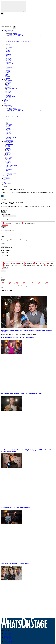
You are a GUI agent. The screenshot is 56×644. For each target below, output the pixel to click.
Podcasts (8, 77)
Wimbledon (21, 36)
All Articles (9, 66)
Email (2, 209)
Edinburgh (9, 54)
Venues (42, 36)
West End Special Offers (15, 34)
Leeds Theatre (7, 643)
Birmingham (9, 48)
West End (15, 33)
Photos (8, 78)
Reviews (8, 69)
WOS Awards (7, 102)
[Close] (1, 205)
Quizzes (8, 75)
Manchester (9, 59)
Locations (9, 32)
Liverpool (9, 58)
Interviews (9, 73)
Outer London (34, 36)
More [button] (8, 267)
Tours (39, 36)
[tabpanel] (28, 275)
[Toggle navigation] (2, 14)
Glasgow (8, 55)
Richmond (16, 36)
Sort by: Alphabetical (6, 248)
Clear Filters (5, 225)
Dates (2, 236)
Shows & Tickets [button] (8, 31)
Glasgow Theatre (7, 636)
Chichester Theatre (8, 640)
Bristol (8, 50)
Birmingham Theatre (8, 639)
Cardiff (8, 52)
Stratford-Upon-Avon (11, 96)
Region (2, 210)
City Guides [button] (7, 79)
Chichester (9, 53)
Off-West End (10, 36)
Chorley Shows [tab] (7, 215)
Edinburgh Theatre (8, 641)
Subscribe (3, 212)
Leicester (9, 57)
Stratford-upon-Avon (11, 61)
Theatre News (10, 67)
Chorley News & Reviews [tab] (10, 216)
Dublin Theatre (7, 635)
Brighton (8, 49)
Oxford (8, 94)
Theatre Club (7, 99)
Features (8, 71)
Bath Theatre (7, 637)
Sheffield (9, 62)
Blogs (8, 74)
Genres (3, 243)
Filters (3, 227)
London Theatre (7, 633)
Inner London (27, 36)
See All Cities (10, 63)
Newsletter (6, 100)
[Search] (7, 26)
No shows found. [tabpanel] (28, 236)
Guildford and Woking (12, 89)
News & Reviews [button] (8, 65)
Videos (8, 70)
